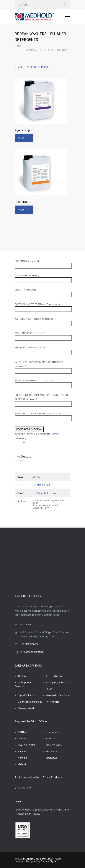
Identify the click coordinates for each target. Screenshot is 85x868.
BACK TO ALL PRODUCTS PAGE (33, 67)
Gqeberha (24, 738)
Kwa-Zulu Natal (26, 745)
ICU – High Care (54, 676)
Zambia (22, 751)
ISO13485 (26, 624)
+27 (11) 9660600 (29, 644)
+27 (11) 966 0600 (42, 485)
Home (18, 46)
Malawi (22, 764)
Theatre (22, 676)
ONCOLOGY (24, 788)
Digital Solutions (27, 695)
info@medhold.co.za (44, 493)
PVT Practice (53, 702)
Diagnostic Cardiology (30, 702)
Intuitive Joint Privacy (29, 814)
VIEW (21, 138)
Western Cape (54, 745)
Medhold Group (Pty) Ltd (37, 859)
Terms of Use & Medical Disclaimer (34, 810)
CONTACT (23, 732)
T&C (57, 434)
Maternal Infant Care (57, 695)
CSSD (49, 689)
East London (53, 732)
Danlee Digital (49, 861)
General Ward (26, 708)
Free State (51, 738)
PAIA (68, 810)
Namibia (22, 758)
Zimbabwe (52, 758)
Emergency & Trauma (58, 682)
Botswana (51, 751)
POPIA (59, 810)
